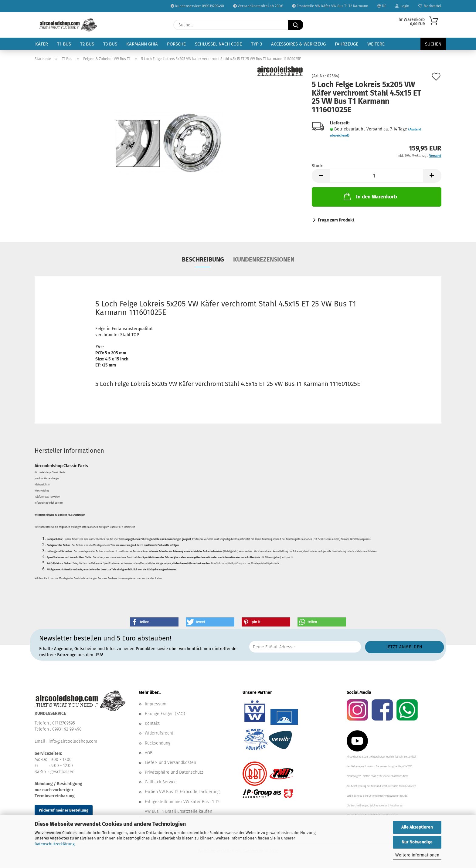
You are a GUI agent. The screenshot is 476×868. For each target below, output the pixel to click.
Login (402, 6)
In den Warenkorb (370, 196)
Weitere (376, 44)
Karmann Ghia (142, 44)
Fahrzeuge (347, 44)
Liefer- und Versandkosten (170, 763)
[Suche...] (296, 25)
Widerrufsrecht (159, 733)
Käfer (42, 44)
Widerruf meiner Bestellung (64, 810)
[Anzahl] (377, 176)
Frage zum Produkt (336, 220)
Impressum (156, 704)
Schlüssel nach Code (218, 44)
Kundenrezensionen (264, 259)
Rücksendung (158, 743)
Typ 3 (257, 44)
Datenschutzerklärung (55, 844)
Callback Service (161, 782)
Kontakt (152, 723)
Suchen (433, 44)
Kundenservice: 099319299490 (197, 6)
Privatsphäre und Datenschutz (174, 772)
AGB (149, 753)
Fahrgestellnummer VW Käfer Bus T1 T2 (182, 802)
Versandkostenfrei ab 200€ (258, 6)
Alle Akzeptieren (417, 827)
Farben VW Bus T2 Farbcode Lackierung (182, 792)
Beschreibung (203, 259)
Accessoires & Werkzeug (298, 44)
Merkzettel (430, 6)
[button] (321, 176)
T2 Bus (87, 44)
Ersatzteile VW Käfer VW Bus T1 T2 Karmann (330, 6)
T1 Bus (64, 44)
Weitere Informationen (417, 855)
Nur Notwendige (417, 842)
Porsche (176, 44)
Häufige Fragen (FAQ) (165, 714)
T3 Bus (110, 44)
